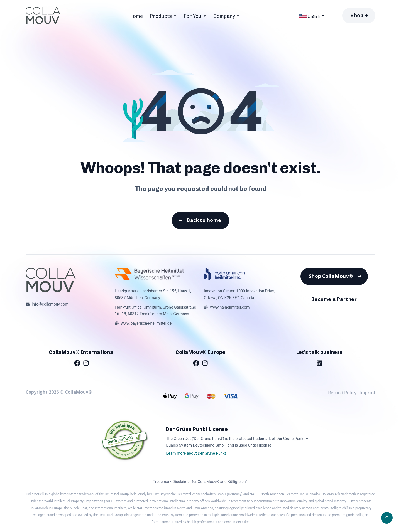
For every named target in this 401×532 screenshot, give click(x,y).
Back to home (204, 221)
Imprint (367, 393)
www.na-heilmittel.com (230, 308)
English (309, 16)
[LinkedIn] (319, 364)
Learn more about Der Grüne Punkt (196, 454)
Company (224, 16)
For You (193, 16)
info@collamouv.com (50, 305)
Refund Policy (342, 393)
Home (136, 16)
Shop (357, 16)
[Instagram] (86, 364)
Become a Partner (334, 301)
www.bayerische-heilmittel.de (146, 324)
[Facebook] (77, 364)
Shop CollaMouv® (331, 278)
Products (161, 16)
